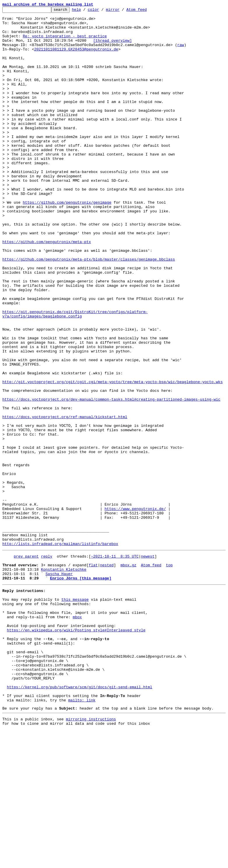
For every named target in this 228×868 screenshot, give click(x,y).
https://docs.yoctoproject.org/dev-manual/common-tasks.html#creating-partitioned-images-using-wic (111, 478)
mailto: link (82, 836)
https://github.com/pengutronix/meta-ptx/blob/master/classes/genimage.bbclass (89, 310)
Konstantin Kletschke (64, 680)
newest (148, 665)
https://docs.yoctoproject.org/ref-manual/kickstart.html (65, 499)
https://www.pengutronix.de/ (135, 609)
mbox (77, 736)
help (85, 11)
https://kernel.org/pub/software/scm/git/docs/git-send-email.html (80, 820)
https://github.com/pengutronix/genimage (67, 242)
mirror (122, 11)
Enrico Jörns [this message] (81, 691)
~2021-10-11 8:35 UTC (115, 665)
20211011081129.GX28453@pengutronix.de (76, 58)
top (169, 675)
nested (107, 675)
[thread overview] (113, 47)
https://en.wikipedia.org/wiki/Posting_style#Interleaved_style (76, 752)
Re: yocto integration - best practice (65, 42)
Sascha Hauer (59, 686)
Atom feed (146, 11)
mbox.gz (129, 675)
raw (181, 53)
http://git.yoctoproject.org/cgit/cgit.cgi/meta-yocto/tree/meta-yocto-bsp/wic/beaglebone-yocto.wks (113, 457)
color (102, 11)
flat (93, 675)
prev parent (26, 665)
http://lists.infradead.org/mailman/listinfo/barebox (60, 651)
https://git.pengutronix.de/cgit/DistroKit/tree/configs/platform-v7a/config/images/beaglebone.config (75, 376)
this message (75, 715)
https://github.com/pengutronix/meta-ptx (47, 289)
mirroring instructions (91, 856)
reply (47, 665)
